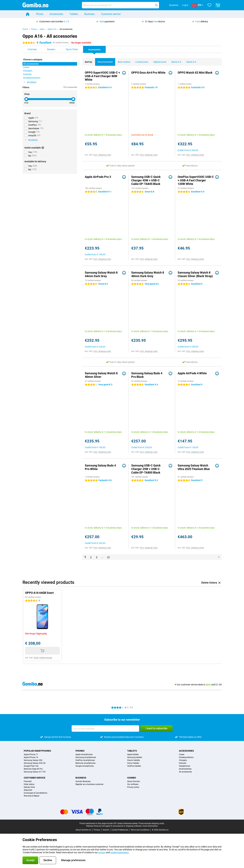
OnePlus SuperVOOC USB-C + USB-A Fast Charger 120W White (196, 180)
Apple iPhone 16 (31, 757)
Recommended (104, 61)
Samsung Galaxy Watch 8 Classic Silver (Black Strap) (195, 274)
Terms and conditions (140, 830)
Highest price (158, 61)
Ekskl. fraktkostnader (43, 658)
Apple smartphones (84, 754)
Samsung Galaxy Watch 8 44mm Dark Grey (101, 274)
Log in (185, 5)
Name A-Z (175, 61)
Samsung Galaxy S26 (33, 760)
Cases (182, 754)
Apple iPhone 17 (31, 754)
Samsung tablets (135, 757)
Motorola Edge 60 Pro (33, 769)
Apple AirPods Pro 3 (98, 177)
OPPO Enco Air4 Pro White (148, 73)
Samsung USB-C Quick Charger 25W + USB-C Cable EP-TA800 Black (146, 469)
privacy (102, 852)
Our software (133, 784)
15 (108, 557)
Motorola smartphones (85, 763)
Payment (28, 781)
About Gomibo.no (83, 830)
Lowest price (140, 61)
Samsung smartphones (86, 757)
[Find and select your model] (120, 5)
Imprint (106, 830)
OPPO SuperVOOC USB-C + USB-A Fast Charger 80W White (102, 76)
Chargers (183, 760)
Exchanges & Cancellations (35, 793)
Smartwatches (185, 769)
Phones (80, 751)
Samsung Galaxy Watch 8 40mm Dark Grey (148, 274)
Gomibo (132, 778)
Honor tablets (133, 763)
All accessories (66, 29)
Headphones (184, 766)
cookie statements (120, 852)
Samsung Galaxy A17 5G (35, 772)
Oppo (42, 29)
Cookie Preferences (120, 830)
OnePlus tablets (134, 766)
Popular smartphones (37, 751)
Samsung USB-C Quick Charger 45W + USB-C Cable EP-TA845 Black (146, 180)
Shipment (28, 790)
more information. (150, 826)
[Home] (28, 14)
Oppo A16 (52, 29)
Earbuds (183, 763)
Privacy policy (133, 787)
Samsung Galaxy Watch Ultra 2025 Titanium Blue (194, 467)
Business (89, 14)
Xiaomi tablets (134, 760)
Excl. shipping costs (102, 155)
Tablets (74, 14)
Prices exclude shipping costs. (151, 823)
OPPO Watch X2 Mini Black (195, 73)
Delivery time (29, 787)
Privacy (97, 830)
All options (30, 82)
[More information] (43, 148)
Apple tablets (133, 754)
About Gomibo (134, 781)
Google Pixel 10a (31, 766)
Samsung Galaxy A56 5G (35, 763)
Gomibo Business (83, 781)
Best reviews (123, 61)
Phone (40, 14)
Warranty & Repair (32, 796)
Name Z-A (190, 61)
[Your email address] (105, 728)
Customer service (111, 14)
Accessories (56, 14)
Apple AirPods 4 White (192, 373)
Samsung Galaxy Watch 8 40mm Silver (101, 375)
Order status (29, 784)
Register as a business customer (89, 784)
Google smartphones (85, 766)
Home (25, 29)
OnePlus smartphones (85, 760)
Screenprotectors (186, 757)
